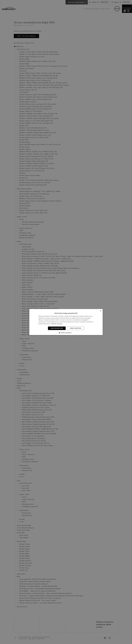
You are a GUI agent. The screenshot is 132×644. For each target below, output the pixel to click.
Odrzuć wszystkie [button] (75, 328)
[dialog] (66, 322)
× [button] (101, 311)
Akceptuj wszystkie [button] (57, 328)
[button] (66, 333)
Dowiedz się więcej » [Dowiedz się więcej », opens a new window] (57, 324)
